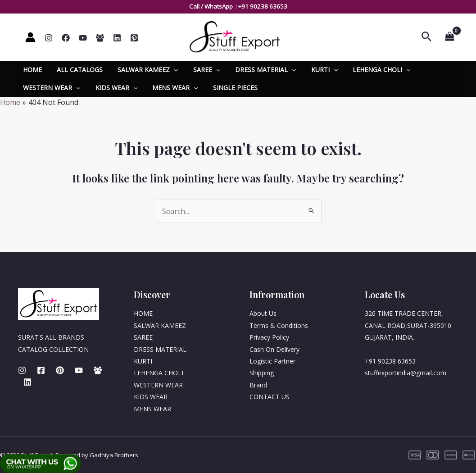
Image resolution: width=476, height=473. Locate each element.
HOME (32, 70)
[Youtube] (79, 370)
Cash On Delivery (274, 349)
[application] (168, 70)
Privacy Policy (269, 337)
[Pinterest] (134, 38)
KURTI (312, 70)
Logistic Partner (272, 361)
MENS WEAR (170, 88)
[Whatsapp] (100, 38)
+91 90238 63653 (263, 6)
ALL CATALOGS (77, 70)
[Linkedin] (117, 38)
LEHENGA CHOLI (367, 70)
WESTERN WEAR (51, 88)
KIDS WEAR (113, 88)
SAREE (199, 70)
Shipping (262, 373)
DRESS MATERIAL (256, 70)
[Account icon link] (30, 37)
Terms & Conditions (279, 325)
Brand (258, 385)
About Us (263, 313)
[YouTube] (83, 38)
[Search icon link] (427, 37)
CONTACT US (270, 397)
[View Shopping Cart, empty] (449, 37)
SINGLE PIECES (227, 88)
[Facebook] (66, 38)
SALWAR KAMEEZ (142, 70)
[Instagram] (49, 38)
